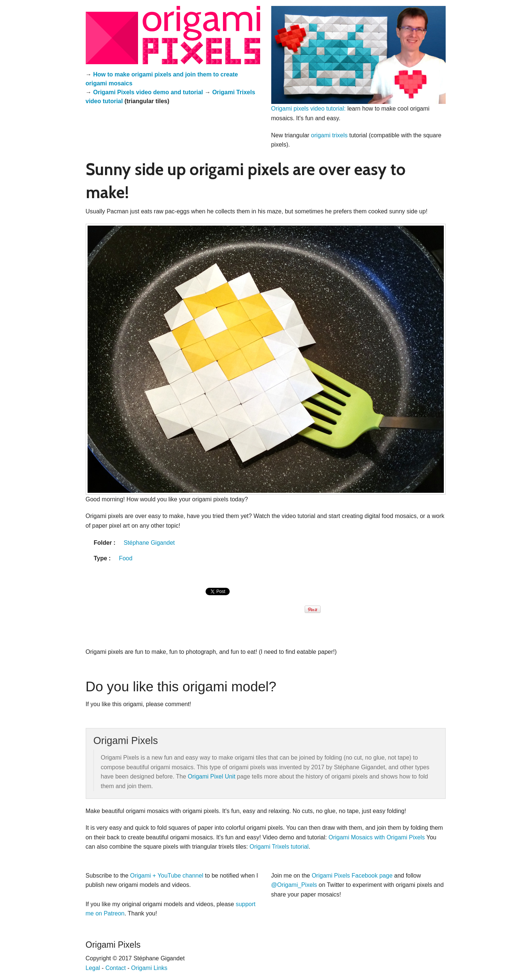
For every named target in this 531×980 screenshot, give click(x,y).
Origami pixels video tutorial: (309, 109)
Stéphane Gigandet (149, 543)
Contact (116, 968)
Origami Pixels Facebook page (352, 876)
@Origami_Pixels (294, 885)
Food (125, 558)
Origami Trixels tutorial (279, 847)
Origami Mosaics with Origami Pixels (377, 837)
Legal (93, 968)
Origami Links (149, 968)
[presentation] (219, 599)
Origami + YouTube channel (167, 876)
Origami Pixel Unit (212, 776)
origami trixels (329, 135)
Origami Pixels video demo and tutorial (148, 92)
